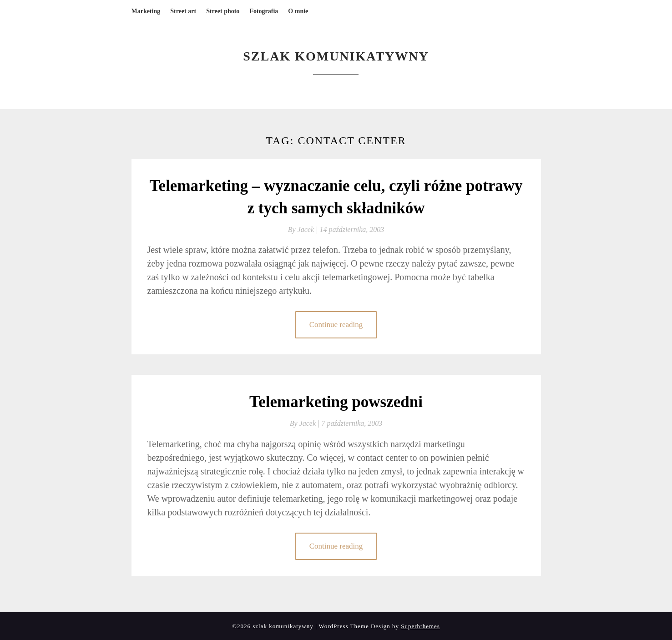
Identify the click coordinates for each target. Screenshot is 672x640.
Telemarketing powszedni (336, 402)
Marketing (146, 11)
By (304, 229)
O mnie (298, 11)
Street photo (223, 11)
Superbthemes (420, 626)
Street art (183, 11)
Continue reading (336, 325)
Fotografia (264, 11)
